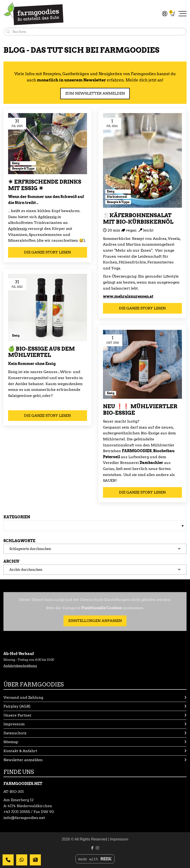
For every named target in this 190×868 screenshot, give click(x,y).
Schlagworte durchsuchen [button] (30, 549)
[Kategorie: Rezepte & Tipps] (23, 169)
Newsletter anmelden (95, 760)
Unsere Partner (95, 715)
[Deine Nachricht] (8, 860)
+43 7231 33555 (17, 812)
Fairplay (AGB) (95, 706)
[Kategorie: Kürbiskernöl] (118, 197)
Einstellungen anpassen (95, 621)
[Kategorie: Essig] (23, 163)
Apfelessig (48, 217)
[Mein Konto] (164, 14)
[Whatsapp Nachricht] (22, 860)
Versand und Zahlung (95, 698)
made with (95, 859)
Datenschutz (95, 733)
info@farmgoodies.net (24, 818)
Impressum (95, 724)
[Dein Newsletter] (35, 860)
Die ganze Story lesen (47, 252)
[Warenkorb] (173, 14)
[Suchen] (8, 32)
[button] (95, 549)
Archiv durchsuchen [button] (26, 570)
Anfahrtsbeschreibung (20, 666)
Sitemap (95, 742)
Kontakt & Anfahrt (95, 751)
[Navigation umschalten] (182, 14)
